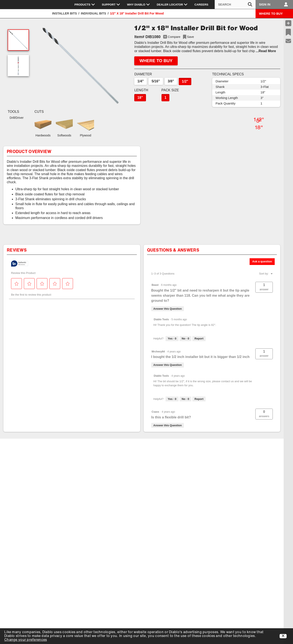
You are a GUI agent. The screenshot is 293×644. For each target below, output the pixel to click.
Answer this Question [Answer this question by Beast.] (168, 309)
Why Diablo (139, 4)
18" (140, 98)
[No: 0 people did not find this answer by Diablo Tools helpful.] (185, 339)
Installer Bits (64, 13)
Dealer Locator (172, 4)
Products (85, 4)
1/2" (185, 81)
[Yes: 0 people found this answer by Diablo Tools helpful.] (172, 339)
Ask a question (262, 261)
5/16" (156, 81)
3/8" (171, 81)
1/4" (141, 81)
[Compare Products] (288, 23)
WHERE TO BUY (271, 14)
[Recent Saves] (288, 32)
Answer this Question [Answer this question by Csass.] (168, 425)
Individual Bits (94, 13)
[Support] (288, 41)
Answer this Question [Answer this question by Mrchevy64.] (168, 365)
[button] (81, 66)
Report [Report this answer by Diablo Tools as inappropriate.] (199, 338)
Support (111, 4)
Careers (201, 5)
